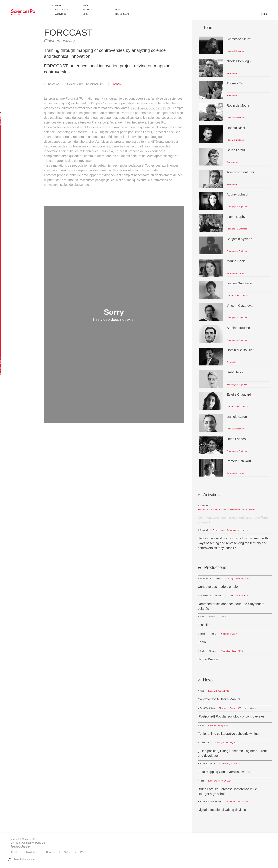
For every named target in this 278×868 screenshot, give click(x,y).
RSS (83, 852)
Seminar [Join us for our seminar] (88, 10)
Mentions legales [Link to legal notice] (21, 846)
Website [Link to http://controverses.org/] (117, 84)
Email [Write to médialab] (14, 852)
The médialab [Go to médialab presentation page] (122, 14)
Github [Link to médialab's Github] (68, 852)
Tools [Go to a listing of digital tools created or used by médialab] (86, 6)
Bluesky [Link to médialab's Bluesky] (51, 852)
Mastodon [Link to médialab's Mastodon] (32, 852)
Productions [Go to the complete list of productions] (63, 10)
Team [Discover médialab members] (118, 10)
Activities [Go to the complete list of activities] (61, 14)
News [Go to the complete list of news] (58, 6)
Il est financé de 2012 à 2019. (152, 108)
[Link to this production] (235, 584)
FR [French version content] (261, 14)
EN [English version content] (265, 14)
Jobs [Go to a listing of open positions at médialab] (86, 14)
